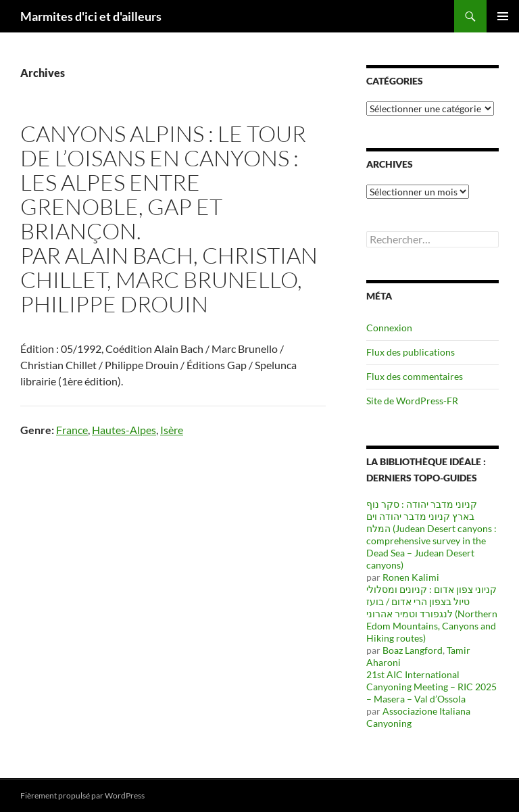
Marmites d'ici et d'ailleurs (91, 16)
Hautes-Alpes (124, 430)
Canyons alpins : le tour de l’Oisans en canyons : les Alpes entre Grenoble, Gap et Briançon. (163, 182)
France (72, 430)
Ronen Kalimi (411, 577)
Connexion (389, 328)
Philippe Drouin (114, 304)
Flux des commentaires (415, 376)
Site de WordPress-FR (412, 401)
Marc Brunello (206, 280)
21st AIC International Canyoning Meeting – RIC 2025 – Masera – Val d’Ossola (431, 687)
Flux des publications (411, 352)
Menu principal (503, 16)
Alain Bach (129, 255)
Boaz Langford (413, 650)
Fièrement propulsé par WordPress (82, 795)
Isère (172, 430)
